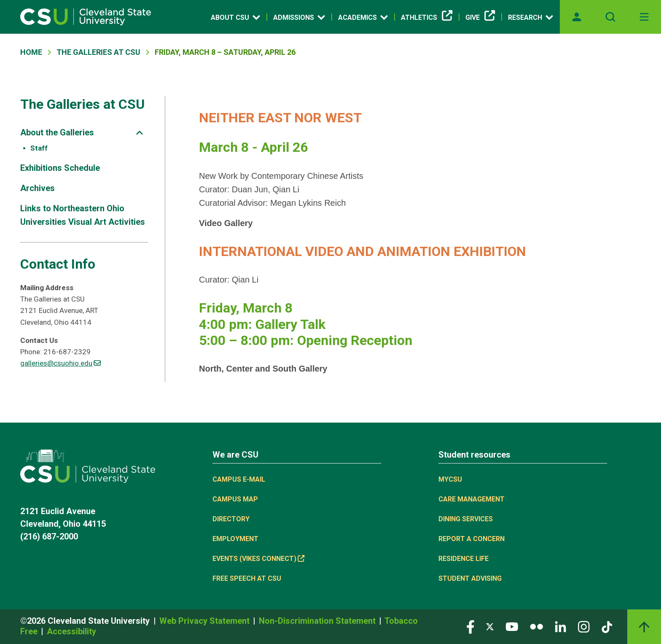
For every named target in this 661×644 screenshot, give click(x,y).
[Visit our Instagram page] (584, 626)
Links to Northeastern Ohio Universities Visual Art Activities (83, 215)
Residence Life (464, 559)
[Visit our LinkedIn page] (560, 626)
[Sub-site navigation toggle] (140, 133)
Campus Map (235, 499)
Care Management (472, 499)
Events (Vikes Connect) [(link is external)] (258, 559)
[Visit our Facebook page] (470, 626)
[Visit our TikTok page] (607, 626)
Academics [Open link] (363, 17)
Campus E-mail (239, 479)
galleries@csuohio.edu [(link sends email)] (60, 363)
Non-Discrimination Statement (318, 621)
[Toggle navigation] (644, 17)
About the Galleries (57, 132)
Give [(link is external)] (480, 18)
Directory (231, 519)
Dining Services (466, 519)
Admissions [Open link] (299, 17)
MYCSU (450, 479)
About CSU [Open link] (235, 17)
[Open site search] (610, 17)
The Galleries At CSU (98, 52)
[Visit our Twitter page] (490, 626)
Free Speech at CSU (247, 578)
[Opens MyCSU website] (577, 17)
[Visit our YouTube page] (512, 626)
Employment (235, 539)
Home (31, 52)
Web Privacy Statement (206, 621)
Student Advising (470, 578)
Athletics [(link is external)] (427, 18)
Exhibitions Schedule (60, 168)
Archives (38, 188)
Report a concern (472, 539)
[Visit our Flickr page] (536, 626)
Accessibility (71, 631)
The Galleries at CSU (82, 104)
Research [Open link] (531, 17)
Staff (39, 148)
